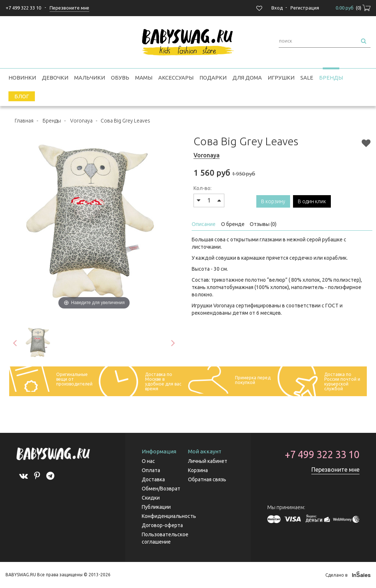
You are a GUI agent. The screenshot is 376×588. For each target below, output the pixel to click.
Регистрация (305, 8)
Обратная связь (207, 479)
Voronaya (81, 121)
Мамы (144, 78)
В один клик (312, 201)
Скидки (151, 498)
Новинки (22, 78)
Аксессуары (176, 78)
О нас (148, 461)
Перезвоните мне (335, 470)
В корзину (273, 201)
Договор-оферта (162, 525)
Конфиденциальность (169, 516)
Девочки (55, 78)
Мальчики (90, 78)
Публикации (156, 507)
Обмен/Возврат (161, 489)
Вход (277, 8)
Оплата (151, 470)
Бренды (331, 78)
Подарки (213, 78)
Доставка (153, 479)
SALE (307, 78)
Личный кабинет (208, 461)
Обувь (120, 78)
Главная (24, 121)
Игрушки (281, 78)
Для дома (247, 78)
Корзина (198, 470)
